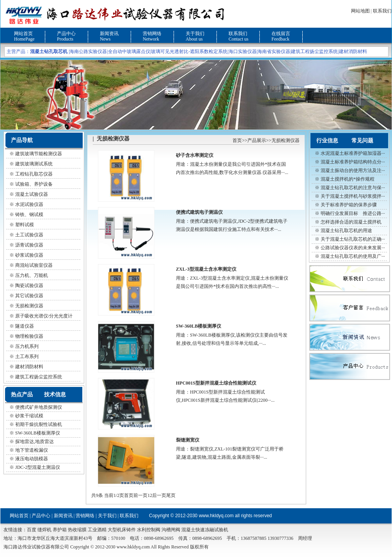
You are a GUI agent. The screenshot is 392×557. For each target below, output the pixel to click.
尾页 (171, 495)
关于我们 (195, 34)
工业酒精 (97, 530)
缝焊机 (44, 530)
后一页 (159, 495)
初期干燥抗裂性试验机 (39, 424)
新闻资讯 (109, 34)
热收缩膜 (77, 530)
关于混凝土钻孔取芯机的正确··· (353, 239)
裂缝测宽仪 (188, 440)
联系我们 (382, 11)
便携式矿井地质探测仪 (39, 407)
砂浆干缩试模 (29, 416)
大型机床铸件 (122, 530)
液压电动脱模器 (32, 459)
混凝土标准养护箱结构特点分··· (353, 162)
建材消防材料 (353, 51)
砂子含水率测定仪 (195, 155)
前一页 (140, 495)
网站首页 (23, 34)
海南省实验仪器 (274, 51)
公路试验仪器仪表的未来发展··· (353, 248)
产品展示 (257, 140)
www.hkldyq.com (216, 516)
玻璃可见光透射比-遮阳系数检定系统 (189, 51)
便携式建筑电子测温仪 (199, 212)
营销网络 (152, 34)
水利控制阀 (149, 530)
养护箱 (60, 530)
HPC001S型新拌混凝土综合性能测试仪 (216, 383)
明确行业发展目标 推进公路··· (353, 213)
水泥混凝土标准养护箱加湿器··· (353, 153)
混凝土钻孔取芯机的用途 (346, 231)
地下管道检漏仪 (32, 450)
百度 (32, 530)
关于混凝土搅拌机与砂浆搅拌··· (353, 196)
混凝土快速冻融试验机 (205, 530)
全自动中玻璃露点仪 (129, 51)
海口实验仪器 (243, 51)
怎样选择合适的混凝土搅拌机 (351, 222)
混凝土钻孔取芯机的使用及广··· (353, 256)
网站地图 (360, 11)
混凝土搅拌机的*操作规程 (348, 179)
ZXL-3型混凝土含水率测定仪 (206, 269)
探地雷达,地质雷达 (35, 442)
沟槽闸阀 (171, 530)
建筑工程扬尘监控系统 (314, 51)
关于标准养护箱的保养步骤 (349, 205)
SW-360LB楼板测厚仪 (38, 433)
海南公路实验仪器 (88, 51)
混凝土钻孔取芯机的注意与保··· (353, 188)
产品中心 (66, 34)
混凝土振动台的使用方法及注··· (353, 170)
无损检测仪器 (286, 140)
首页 (237, 140)
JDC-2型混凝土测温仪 (38, 467)
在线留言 (281, 34)
